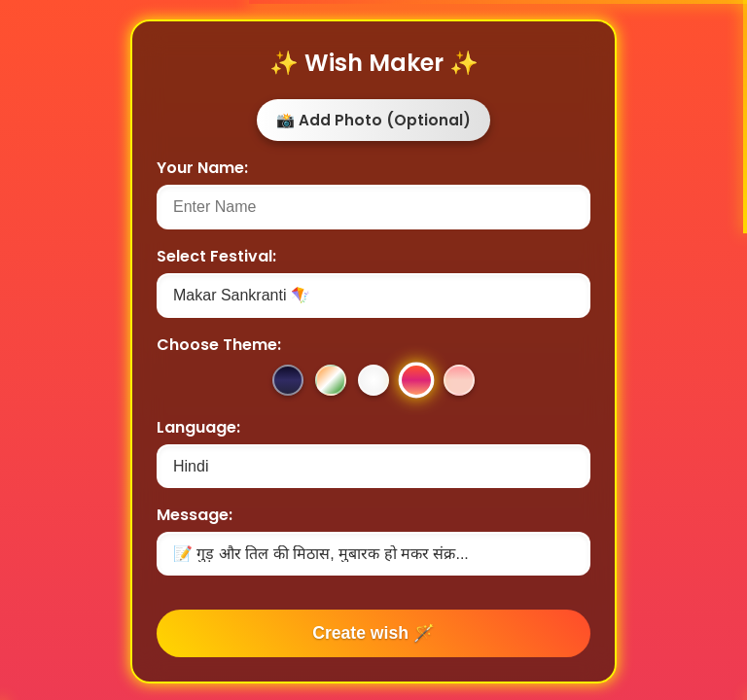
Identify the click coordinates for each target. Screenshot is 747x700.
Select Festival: (216, 256)
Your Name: (202, 168)
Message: (195, 515)
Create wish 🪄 (373, 633)
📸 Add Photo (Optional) (373, 120)
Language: (198, 427)
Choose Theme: (219, 345)
